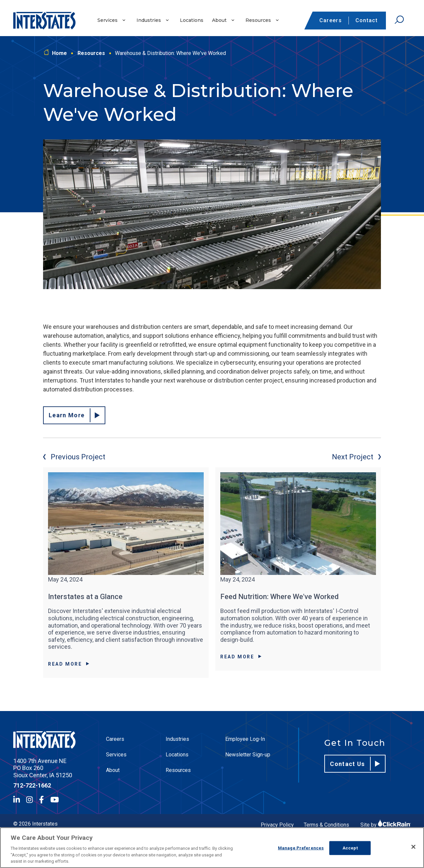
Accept (350, 848)
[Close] (413, 847)
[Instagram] (29, 800)
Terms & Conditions (326, 825)
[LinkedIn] (17, 800)
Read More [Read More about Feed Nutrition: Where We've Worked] (241, 657)
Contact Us (355, 764)
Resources (258, 20)
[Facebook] (41, 800)
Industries (149, 20)
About (219, 20)
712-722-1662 (32, 785)
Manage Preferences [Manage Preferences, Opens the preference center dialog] (301, 848)
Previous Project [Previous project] (74, 457)
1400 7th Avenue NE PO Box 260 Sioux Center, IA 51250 (43, 768)
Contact (367, 20)
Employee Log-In (245, 739)
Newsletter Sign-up (248, 755)
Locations (192, 20)
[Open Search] (399, 20)
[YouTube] (55, 800)
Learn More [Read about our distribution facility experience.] (74, 415)
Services (107, 20)
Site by (386, 825)
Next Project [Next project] (356, 457)
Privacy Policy (277, 825)
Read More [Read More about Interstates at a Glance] (69, 664)
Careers (331, 20)
